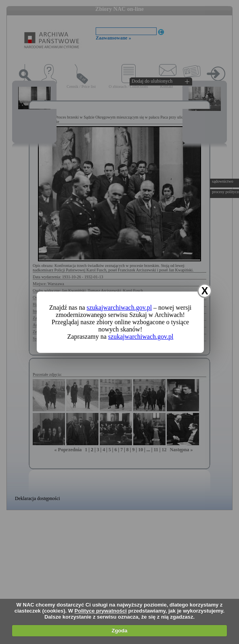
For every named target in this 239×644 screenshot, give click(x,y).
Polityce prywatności (101, 611)
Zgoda (119, 630)
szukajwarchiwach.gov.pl (119, 307)
